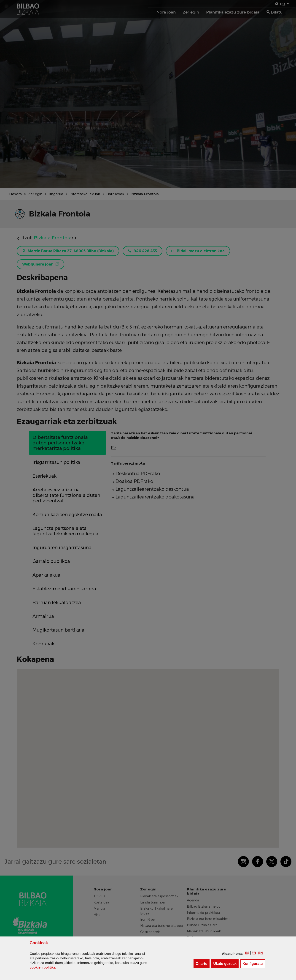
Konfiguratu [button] (254, 963)
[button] (247, 953)
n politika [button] (42, 967)
